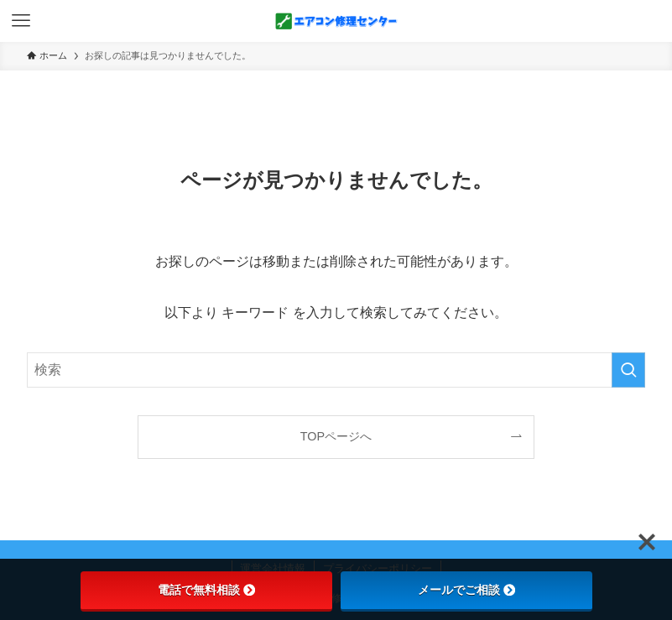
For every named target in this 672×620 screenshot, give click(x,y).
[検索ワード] (336, 370)
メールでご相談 (466, 590)
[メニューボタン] (21, 21)
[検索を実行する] (628, 370)
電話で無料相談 (206, 590)
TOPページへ (336, 436)
